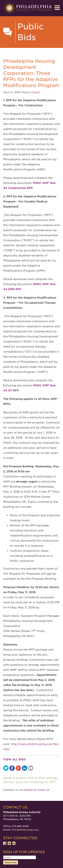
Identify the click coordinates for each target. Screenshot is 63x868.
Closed (36, 92)
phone (29, 790)
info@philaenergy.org (25, 830)
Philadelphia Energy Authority (28, 8)
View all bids (14, 759)
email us (43, 790)
